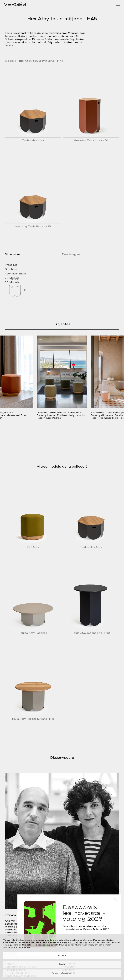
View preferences (62, 973)
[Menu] (118, 4)
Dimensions (13, 254)
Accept (62, 955)
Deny (62, 964)
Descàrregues (71, 254)
